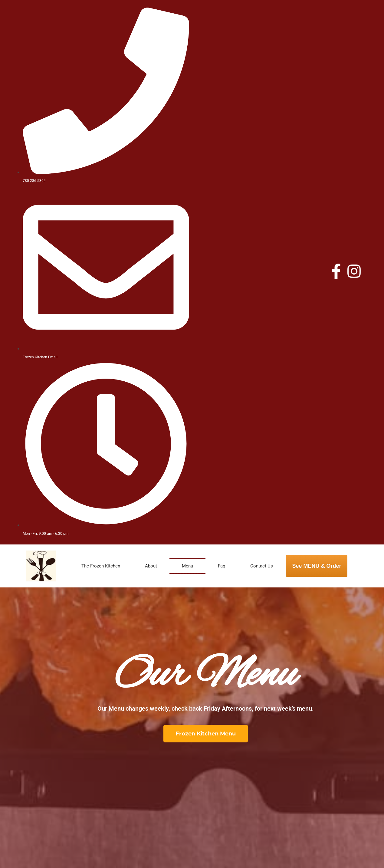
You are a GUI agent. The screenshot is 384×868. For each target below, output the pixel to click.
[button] (206, 734)
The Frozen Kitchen (101, 566)
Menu (187, 566)
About (151, 566)
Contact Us (262, 566)
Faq (222, 566)
